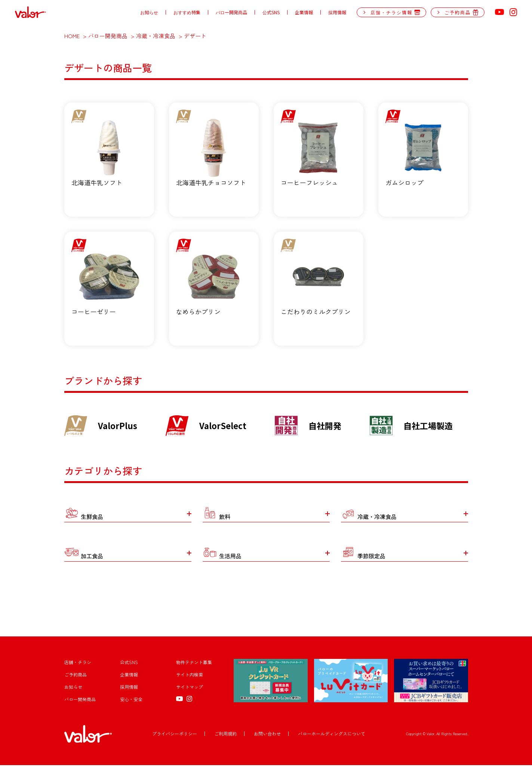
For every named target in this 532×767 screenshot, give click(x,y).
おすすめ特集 (187, 12)
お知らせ (149, 12)
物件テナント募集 (194, 664)
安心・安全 (131, 701)
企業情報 (304, 12)
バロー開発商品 (231, 12)
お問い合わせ (267, 735)
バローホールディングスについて (332, 735)
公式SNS (271, 12)
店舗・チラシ (78, 664)
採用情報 (337, 12)
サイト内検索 (190, 676)
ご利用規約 (225, 735)
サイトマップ (190, 689)
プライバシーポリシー (175, 735)
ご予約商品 (76, 676)
